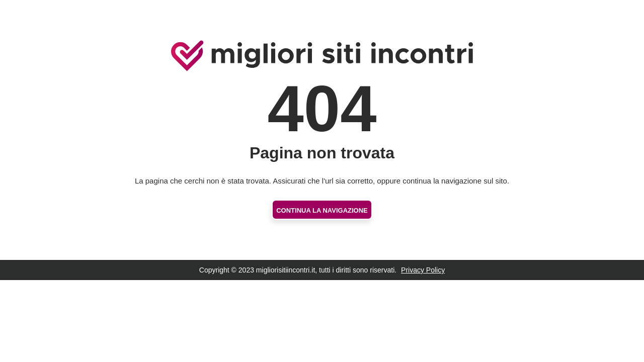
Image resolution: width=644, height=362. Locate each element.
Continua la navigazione (322, 210)
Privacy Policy (423, 270)
